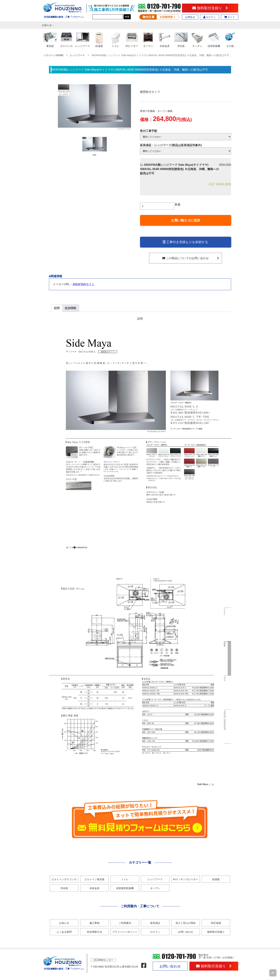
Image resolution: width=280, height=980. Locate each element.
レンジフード (77, 55)
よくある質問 (64, 932)
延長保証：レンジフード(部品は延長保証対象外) (171, 145)
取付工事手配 (149, 131)
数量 (178, 205)
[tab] (57, 308)
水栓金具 (94, 888)
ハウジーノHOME (54, 55)
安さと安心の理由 (186, 923)
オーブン (155, 888)
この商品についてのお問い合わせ (191, 258)
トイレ (125, 879)
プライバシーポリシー (125, 932)
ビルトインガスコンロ (64, 879)
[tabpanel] (95, 144)
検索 (127, 17)
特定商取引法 (94, 932)
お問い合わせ (186, 932)
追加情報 (70, 308)
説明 (57, 308)
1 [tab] (94, 157)
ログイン (210, 17)
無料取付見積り (210, 8)
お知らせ (64, 923)
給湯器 (216, 879)
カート (230, 17)
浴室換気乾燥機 (125, 888)
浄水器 (64, 888)
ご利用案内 (125, 923)
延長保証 (155, 923)
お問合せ (190, 17)
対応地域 (216, 923)
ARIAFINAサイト (84, 284)
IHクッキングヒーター (186, 879)
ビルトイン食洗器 (94, 879)
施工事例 (94, 923)
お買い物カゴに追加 (186, 220)
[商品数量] (157, 206)
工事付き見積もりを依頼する (185, 242)
